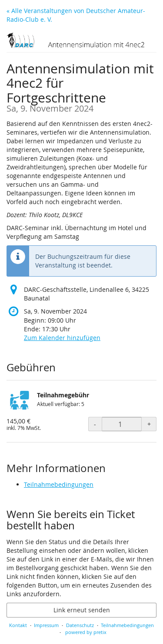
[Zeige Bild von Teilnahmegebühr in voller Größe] (20, 404)
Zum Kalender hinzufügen (62, 338)
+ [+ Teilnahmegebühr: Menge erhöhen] (149, 424)
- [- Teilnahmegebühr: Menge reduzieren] (95, 424)
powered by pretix (86, 632)
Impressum (46, 625)
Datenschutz (80, 625)
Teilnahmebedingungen (59, 484)
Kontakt (18, 625)
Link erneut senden (82, 610)
